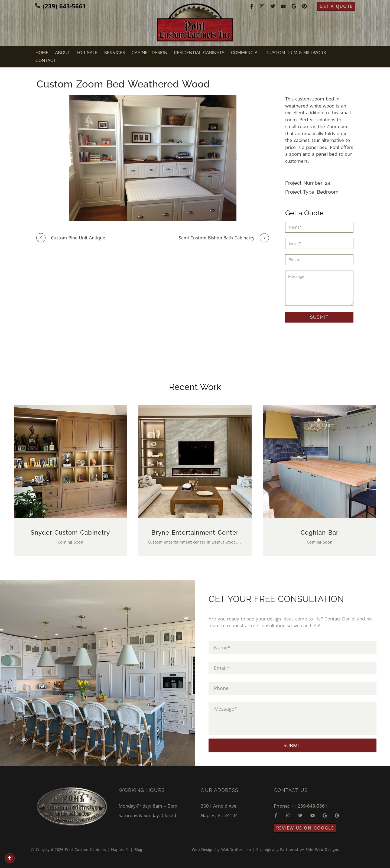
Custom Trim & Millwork (296, 53)
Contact (46, 61)
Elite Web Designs (322, 849)
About (63, 53)
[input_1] (319, 227)
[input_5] (319, 288)
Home (42, 53)
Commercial (246, 53)
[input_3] (319, 243)
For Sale (87, 53)
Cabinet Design (150, 53)
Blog (138, 849)
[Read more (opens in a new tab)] (60, 6)
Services (115, 53)
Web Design (203, 849)
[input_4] (319, 260)
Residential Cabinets (199, 53)
